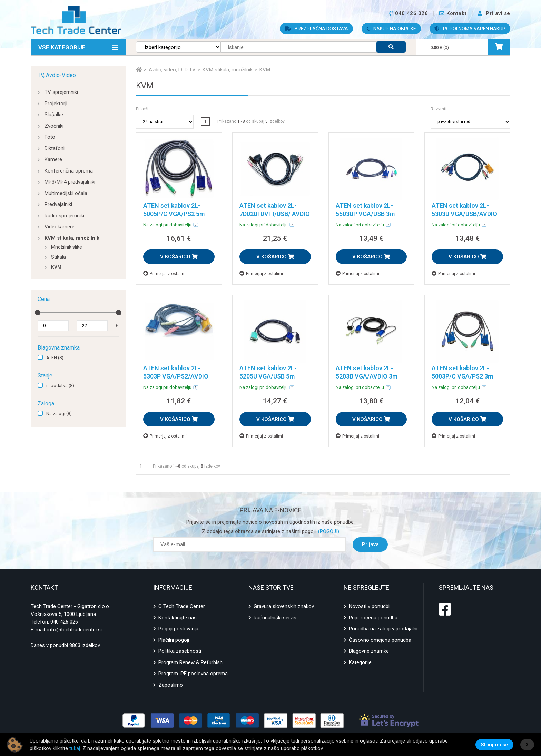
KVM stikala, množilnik (72, 238)
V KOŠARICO (179, 257)
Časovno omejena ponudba (380, 640)
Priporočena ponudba (373, 618)
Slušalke (54, 115)
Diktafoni (55, 148)
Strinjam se (494, 745)
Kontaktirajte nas (178, 618)
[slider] (38, 313)
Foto (50, 137)
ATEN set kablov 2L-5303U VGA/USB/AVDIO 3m (464, 214)
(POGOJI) (328, 531)
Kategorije (360, 662)
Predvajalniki (58, 204)
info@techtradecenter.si (75, 630)
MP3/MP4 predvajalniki (70, 182)
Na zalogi (59, 414)
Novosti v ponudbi (369, 606)
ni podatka (60, 386)
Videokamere (60, 227)
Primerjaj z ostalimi (165, 273)
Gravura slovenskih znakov (284, 606)
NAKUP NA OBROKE (391, 29)
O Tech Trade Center (182, 606)
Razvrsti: (439, 109)
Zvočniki (54, 126)
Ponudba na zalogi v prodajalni (383, 629)
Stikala (58, 257)
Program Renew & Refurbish (190, 662)
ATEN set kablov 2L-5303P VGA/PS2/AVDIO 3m (176, 376)
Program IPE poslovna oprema (193, 674)
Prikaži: (143, 109)
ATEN (55, 358)
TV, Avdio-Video (57, 75)
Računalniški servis (275, 618)
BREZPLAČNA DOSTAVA (316, 29)
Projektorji (56, 104)
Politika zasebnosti (180, 651)
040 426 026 (64, 622)
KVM (56, 267)
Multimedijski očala (66, 193)
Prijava (370, 544)
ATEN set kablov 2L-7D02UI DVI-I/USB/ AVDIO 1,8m (275, 214)
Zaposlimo (171, 685)
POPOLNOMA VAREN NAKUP (470, 29)
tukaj (75, 748)
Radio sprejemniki (64, 216)
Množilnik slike (67, 247)
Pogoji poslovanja (178, 629)
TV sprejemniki (61, 92)
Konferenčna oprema (69, 171)
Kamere (53, 159)
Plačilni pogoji (174, 640)
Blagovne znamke (369, 651)
